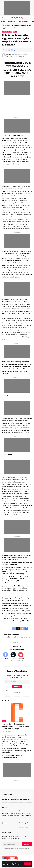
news (24, 613)
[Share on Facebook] (6, 50)
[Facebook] (5, 657)
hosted (4, 611)
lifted (8, 613)
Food (32, 799)
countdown (20, 603)
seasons (27, 616)
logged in (13, 637)
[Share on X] (9, 50)
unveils (12, 621)
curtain (27, 603)
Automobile (6, 799)
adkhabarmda (10, 54)
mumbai (18, 613)
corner (13, 603)
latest (4, 613)
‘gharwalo (13, 598)
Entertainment (7, 32)
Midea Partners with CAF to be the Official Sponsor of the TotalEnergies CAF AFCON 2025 (16, 751)
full (20, 608)
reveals (29, 613)
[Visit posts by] (3, 732)
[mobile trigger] (3, 18)
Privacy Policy (7, 865)
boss (11, 601)
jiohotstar (22, 611)
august (19, 598)
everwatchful (6, 608)
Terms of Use (17, 865)
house (9, 611)
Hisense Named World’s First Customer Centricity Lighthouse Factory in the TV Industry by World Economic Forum (17, 588)
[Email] (12, 50)
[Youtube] (21, 657)
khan (28, 611)
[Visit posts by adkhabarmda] (4, 55)
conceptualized (19, 601)
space (4, 619)
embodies (17, 606)
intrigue (15, 611)
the (21, 619)
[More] (17, 50)
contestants (6, 603)
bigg (3, 601)
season (21, 616)
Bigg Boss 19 (16, 138)
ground (25, 608)
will (22, 621)
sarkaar (15, 616)
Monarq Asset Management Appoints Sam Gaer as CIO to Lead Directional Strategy (16, 726)
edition (10, 606)
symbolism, (15, 619)
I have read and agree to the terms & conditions (16, 849)
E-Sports (26, 799)
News (15, 32)
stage (8, 619)
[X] (13, 657)
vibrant (18, 621)
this (29, 619)
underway (5, 621)
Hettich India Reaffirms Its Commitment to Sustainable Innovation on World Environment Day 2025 (17, 558)
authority (26, 598)
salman (9, 616)
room (4, 616)
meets (13, 613)
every (14, 608)
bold (7, 601)
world (27, 621)
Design (4, 606)
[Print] (15, 50)
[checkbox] (7, 691)
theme (25, 619)
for (17, 608)
